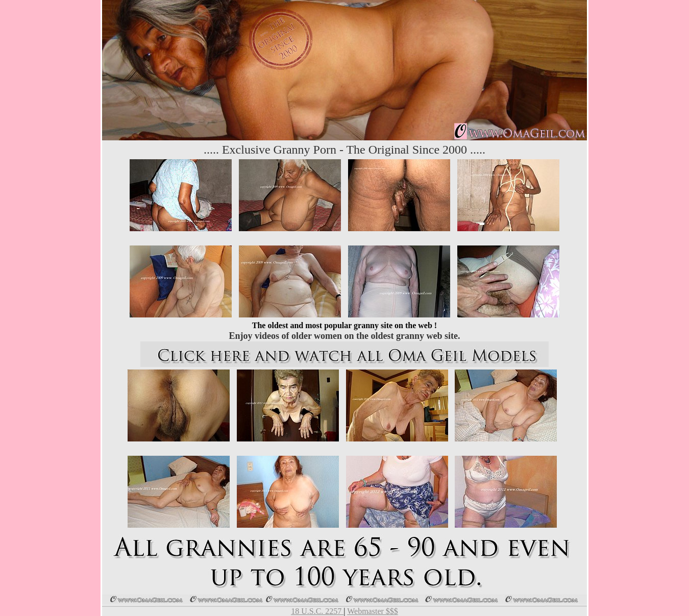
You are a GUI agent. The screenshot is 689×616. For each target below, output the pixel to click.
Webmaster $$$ (373, 611)
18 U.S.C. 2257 (317, 611)
